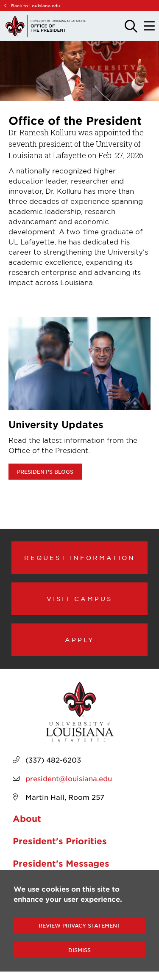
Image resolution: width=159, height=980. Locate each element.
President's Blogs (45, 472)
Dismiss (79, 950)
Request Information (80, 557)
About (27, 818)
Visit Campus (79, 598)
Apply (80, 640)
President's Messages (61, 863)
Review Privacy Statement (79, 925)
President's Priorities (60, 841)
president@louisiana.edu (69, 778)
